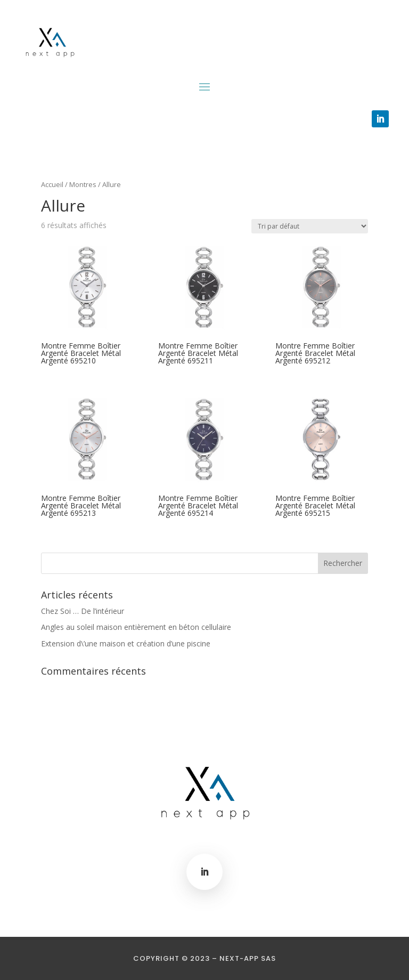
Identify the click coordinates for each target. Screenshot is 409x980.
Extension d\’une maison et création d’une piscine (126, 643)
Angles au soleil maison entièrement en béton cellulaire (136, 627)
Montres (83, 184)
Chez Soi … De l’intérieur (83, 611)
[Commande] (310, 226)
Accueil (52, 184)
